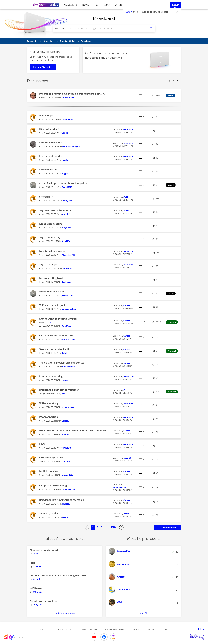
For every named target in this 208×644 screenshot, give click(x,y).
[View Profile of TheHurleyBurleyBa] (71, 147)
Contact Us (149, 629)
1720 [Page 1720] (113, 527)
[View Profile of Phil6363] (66, 434)
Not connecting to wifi (52, 278)
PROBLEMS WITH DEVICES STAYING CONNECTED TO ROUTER (73, 430)
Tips (96, 5)
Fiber (42, 444)
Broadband (104, 18)
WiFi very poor (47, 115)
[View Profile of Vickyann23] (39, 605)
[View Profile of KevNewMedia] (68, 98)
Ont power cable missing (53, 486)
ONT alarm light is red (51, 458)
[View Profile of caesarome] (128, 129)
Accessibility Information (114, 629)
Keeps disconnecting (51, 224)
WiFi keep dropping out (52, 305)
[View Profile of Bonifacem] (67, 282)
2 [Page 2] (97, 527)
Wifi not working (49, 403)
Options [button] (172, 81)
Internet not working (51, 156)
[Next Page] (121, 527)
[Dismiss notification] (177, 12)
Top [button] (202, 629)
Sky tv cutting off (49, 264)
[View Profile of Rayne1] (36, 579)
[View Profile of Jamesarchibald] (69, 309)
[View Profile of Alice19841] (66, 241)
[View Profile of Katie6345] (67, 448)
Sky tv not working (50, 237)
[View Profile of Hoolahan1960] (69, 367)
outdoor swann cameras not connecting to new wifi (59, 576)
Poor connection (49, 417)
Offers (119, 5)
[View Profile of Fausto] (65, 160)
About (107, 5)
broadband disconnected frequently (59, 390)
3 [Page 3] (102, 527)
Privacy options (46, 629)
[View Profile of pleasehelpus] (68, 407)
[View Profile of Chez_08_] (66, 461)
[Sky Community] (46, 5)
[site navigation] (29, 5)
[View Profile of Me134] (126, 197)
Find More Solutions (65, 613)
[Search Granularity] (63, 28)
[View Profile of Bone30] (37, 566)
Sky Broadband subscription (55, 210)
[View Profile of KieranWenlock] (68, 489)
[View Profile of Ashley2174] (67, 201)
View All (143, 613)
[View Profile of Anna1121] (66, 214)
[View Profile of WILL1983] (38, 592)
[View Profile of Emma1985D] (67, 119)
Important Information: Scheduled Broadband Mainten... (71, 94)
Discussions (70, 5)
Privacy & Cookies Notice (89, 629)
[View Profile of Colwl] (65, 353)
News (85, 5)
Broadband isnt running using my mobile (62, 500)
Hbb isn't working (49, 129)
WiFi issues (36, 588)
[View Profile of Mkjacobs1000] (69, 255)
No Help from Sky (49, 471)
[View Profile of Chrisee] (127, 305)
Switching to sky (49, 513)
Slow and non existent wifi (54, 349)
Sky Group (164, 629)
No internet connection (52, 251)
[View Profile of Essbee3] (66, 421)
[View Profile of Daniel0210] (67, 187)
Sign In (176, 5)
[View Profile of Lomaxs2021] (68, 268)
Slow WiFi (45, 197)
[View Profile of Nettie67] (66, 504)
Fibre (33, 563)
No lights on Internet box (44, 601)
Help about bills (56, 292)
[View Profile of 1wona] (65, 380)
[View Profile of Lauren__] (66, 133)
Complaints (134, 629)
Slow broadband (48, 170)
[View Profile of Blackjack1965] (69, 339)
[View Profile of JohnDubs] (66, 326)
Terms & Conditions (66, 629)
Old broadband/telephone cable (57, 336)
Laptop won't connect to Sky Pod (58, 319)
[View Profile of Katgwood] (67, 228)
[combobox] (110, 28)
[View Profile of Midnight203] (68, 475)
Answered (172, 322)
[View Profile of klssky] (65, 517)
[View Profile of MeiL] (64, 394)
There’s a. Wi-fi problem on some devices (62, 363)
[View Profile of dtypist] (65, 174)
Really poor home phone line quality (67, 183)
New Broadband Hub (51, 143)
